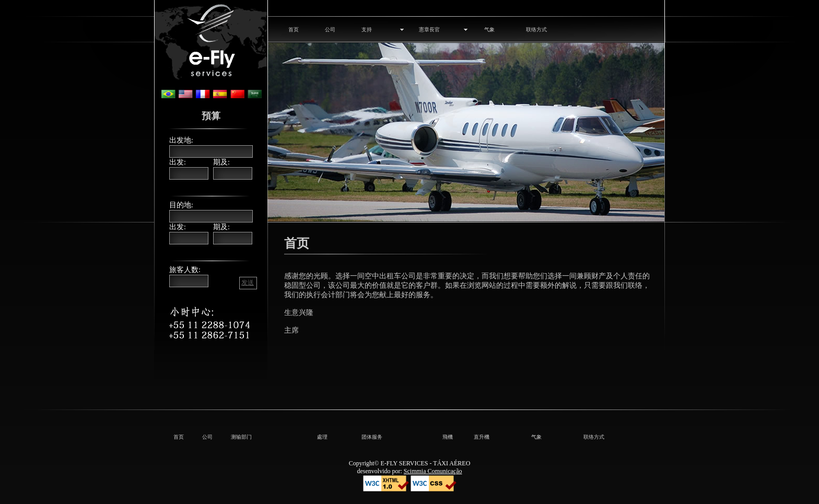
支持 (367, 30)
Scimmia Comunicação (433, 471)
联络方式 (536, 30)
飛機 (448, 437)
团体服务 (372, 437)
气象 (489, 30)
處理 (322, 437)
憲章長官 (429, 30)
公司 (330, 30)
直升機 (482, 437)
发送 (248, 283)
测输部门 (241, 437)
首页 (294, 30)
